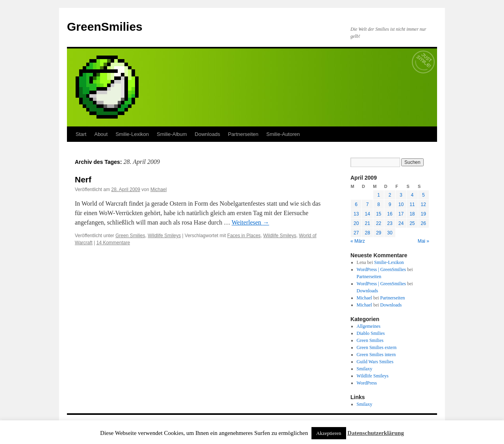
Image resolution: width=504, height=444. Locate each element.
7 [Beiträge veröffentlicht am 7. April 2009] (368, 204)
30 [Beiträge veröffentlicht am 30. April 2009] (390, 233)
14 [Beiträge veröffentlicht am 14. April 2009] (367, 214)
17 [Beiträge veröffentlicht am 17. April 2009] (401, 214)
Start (81, 134)
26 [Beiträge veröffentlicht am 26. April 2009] (423, 223)
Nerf (83, 179)
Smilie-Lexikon (132, 134)
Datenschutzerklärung (375, 433)
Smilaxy (365, 369)
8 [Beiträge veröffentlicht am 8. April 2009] (379, 204)
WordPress (367, 383)
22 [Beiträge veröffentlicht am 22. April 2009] (379, 223)
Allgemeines (369, 326)
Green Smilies (130, 236)
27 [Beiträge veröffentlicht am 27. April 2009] (356, 233)
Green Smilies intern (376, 355)
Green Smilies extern (377, 347)
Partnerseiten (243, 134)
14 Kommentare (113, 243)
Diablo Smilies (371, 333)
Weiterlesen (250, 222)
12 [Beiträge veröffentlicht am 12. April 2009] (423, 204)
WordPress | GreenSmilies (381, 269)
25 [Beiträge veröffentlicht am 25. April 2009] (412, 223)
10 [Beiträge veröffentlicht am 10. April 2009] (401, 204)
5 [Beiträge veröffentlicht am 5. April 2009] (423, 195)
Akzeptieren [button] (329, 433)
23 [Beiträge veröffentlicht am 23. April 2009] (390, 223)
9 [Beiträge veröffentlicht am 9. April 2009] (390, 204)
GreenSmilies (105, 27)
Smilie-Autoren (283, 134)
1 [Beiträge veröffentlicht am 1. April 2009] (379, 195)
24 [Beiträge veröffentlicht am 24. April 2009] (401, 223)
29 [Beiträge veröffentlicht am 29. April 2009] (379, 233)
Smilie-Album (172, 134)
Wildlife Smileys (164, 236)
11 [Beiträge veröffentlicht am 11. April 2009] (412, 204)
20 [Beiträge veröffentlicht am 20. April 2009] (356, 223)
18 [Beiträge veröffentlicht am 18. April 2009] (412, 214)
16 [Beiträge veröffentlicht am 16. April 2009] (390, 214)
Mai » (423, 241)
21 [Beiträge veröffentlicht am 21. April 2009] (367, 223)
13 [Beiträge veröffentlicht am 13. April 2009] (356, 214)
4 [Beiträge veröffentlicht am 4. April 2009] (412, 195)
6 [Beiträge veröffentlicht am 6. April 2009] (356, 204)
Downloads (208, 134)
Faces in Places (244, 236)
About (101, 134)
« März (358, 241)
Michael (158, 189)
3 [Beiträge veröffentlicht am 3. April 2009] (401, 195)
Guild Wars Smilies (375, 362)
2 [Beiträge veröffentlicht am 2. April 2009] (390, 195)
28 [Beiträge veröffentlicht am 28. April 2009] (367, 233)
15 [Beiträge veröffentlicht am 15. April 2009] (379, 214)
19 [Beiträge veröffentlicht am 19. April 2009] (423, 214)
